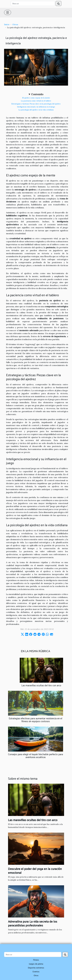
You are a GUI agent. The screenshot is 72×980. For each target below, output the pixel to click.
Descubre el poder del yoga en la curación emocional (35, 871)
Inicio (7, 24)
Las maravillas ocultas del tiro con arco (41, 685)
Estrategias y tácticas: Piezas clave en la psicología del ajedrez (36, 104)
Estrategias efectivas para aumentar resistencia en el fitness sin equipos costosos (36, 720)
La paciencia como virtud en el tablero (36, 101)
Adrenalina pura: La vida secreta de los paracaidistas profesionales (33, 923)
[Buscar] (33, 3)
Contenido (37, 94)
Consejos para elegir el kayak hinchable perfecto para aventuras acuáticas (36, 756)
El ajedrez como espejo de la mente (36, 98)
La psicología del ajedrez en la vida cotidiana (36, 110)
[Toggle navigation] (8, 12)
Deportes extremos (36, 968)
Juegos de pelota (36, 964)
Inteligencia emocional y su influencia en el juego (36, 107)
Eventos (36, 971)
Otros (15, 24)
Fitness (36, 960)
